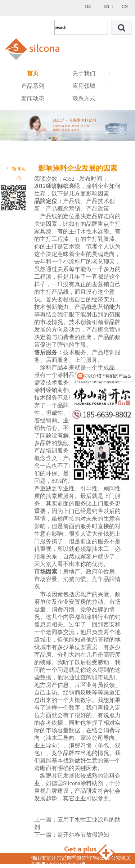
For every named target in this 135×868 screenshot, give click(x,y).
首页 (33, 73)
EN (106, 6)
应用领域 (84, 86)
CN (125, 6)
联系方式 (84, 98)
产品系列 (33, 86)
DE (88, 6)
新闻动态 (33, 98)
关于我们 (84, 73)
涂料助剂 (92, 783)
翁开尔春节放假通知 (83, 835)
